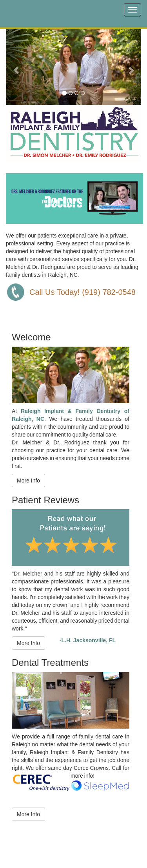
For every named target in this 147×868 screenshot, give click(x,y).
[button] (16, 66)
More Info (28, 481)
